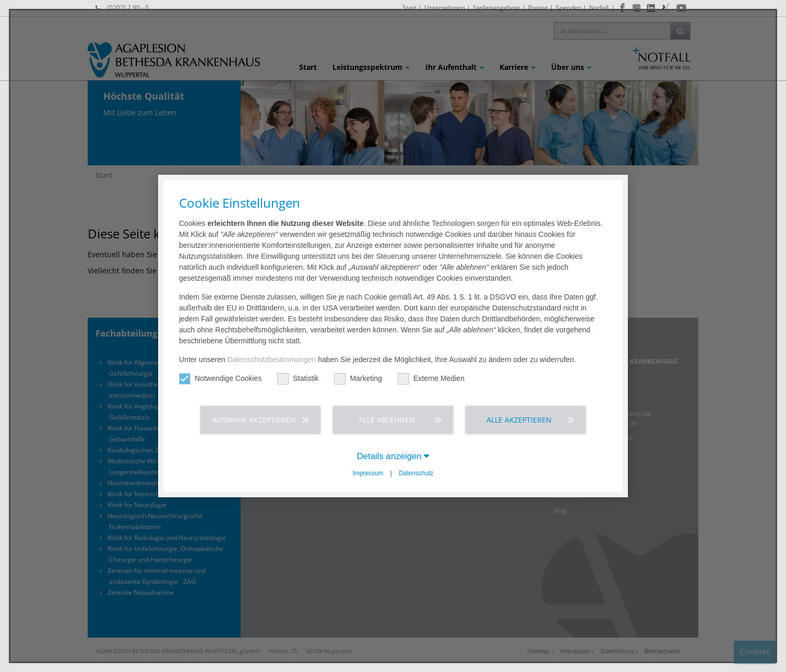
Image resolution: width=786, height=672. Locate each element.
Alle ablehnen (387, 420)
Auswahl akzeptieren (254, 420)
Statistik (298, 379)
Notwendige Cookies (220, 379)
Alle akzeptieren (519, 420)
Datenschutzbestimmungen (272, 359)
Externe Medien (431, 379)
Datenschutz (416, 473)
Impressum (368, 473)
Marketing (358, 379)
